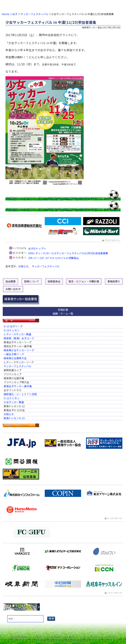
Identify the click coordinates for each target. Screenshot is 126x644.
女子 (15, 14)
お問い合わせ (13, 289)
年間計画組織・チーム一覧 (63, 312)
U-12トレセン (12, 398)
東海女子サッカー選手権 (18, 386)
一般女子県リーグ (14, 354)
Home (6, 14)
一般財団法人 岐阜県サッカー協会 (50, 5)
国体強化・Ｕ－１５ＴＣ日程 (20, 394)
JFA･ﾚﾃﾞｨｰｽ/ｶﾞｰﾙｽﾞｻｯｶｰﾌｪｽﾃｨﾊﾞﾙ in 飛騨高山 (53, 258)
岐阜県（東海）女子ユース (19, 338)
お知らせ (23, 266)
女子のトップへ (37, 248)
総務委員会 (54, 281)
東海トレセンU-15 (14, 418)
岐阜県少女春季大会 (15, 358)
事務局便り (114, 281)
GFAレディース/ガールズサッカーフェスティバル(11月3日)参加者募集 (68, 253)
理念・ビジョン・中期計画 (84, 281)
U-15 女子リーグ (13, 326)
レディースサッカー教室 (17, 334)
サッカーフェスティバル (34, 14)
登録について (32, 281)
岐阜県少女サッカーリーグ (19, 350)
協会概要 (11, 281)
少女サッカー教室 (14, 402)
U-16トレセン (12, 330)
